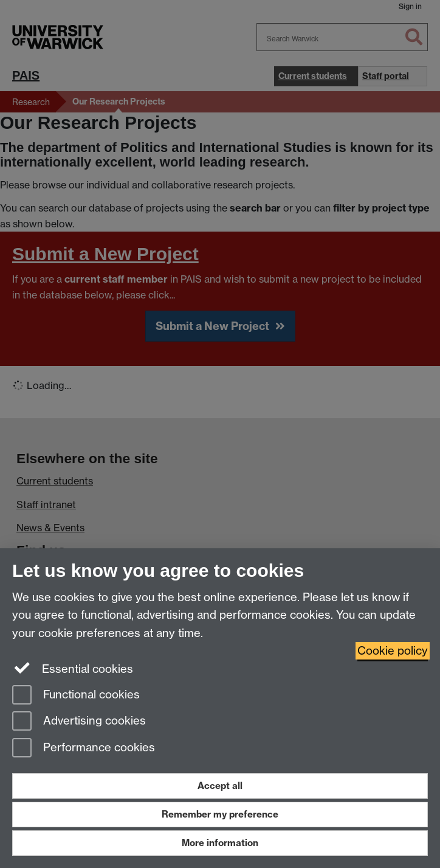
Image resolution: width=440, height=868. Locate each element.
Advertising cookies (79, 722)
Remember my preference (220, 814)
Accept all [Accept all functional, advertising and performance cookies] (220, 786)
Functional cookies (76, 696)
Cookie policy (393, 651)
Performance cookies (84, 749)
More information (220, 843)
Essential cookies (73, 668)
